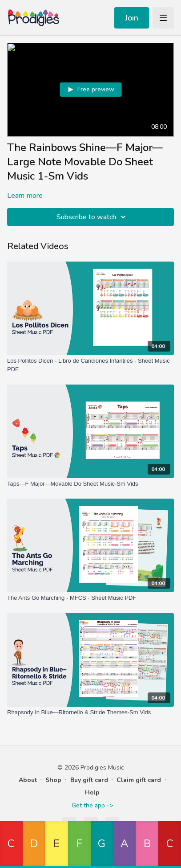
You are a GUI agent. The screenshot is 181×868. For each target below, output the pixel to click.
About (28, 780)
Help (92, 792)
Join (132, 18)
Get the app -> (92, 805)
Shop (53, 780)
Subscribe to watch (93, 217)
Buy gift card (89, 780)
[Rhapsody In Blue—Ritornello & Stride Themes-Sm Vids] (90, 712)
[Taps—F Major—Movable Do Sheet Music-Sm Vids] (90, 484)
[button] (11, 845)
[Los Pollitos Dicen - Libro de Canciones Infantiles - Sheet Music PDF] (90, 365)
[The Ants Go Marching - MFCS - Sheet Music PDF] (90, 598)
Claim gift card (139, 780)
